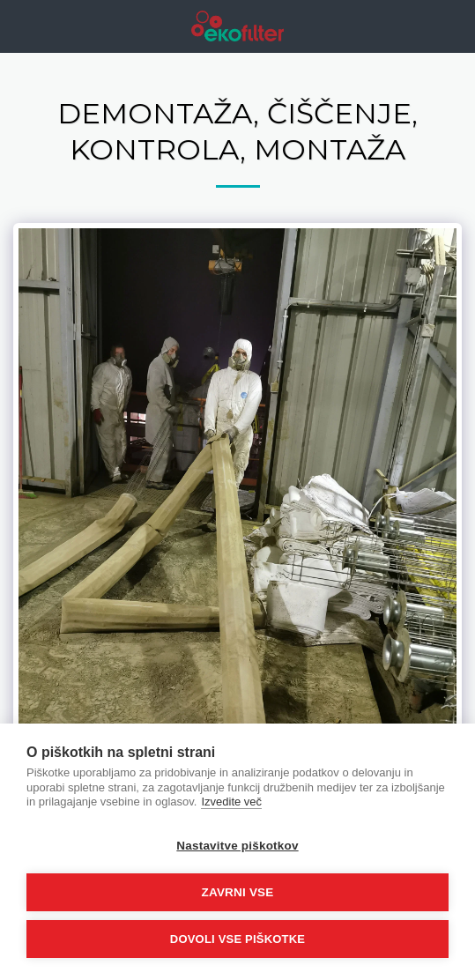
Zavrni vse (237, 892)
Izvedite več (231, 802)
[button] (19, 26)
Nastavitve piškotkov (237, 846)
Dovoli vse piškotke (237, 939)
